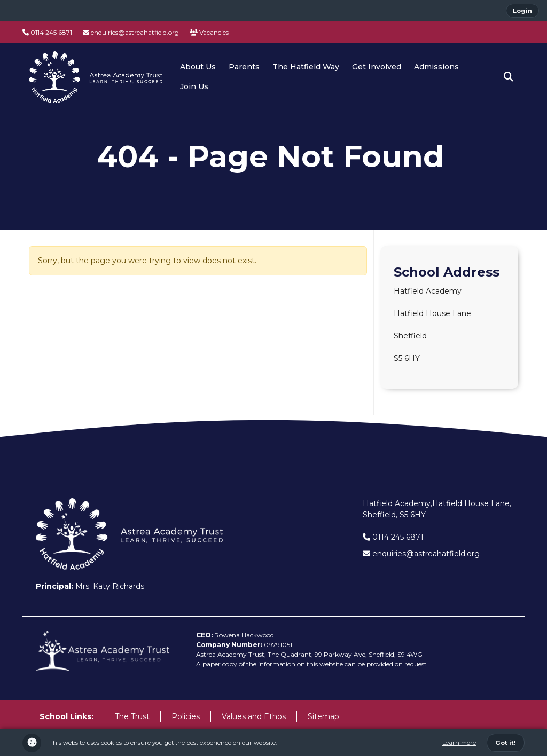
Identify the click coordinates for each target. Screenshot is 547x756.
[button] (509, 77)
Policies (186, 716)
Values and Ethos (254, 716)
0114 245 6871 (47, 32)
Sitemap (323, 716)
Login (522, 11)
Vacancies (209, 32)
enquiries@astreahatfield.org (131, 32)
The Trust (132, 716)
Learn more (459, 743)
